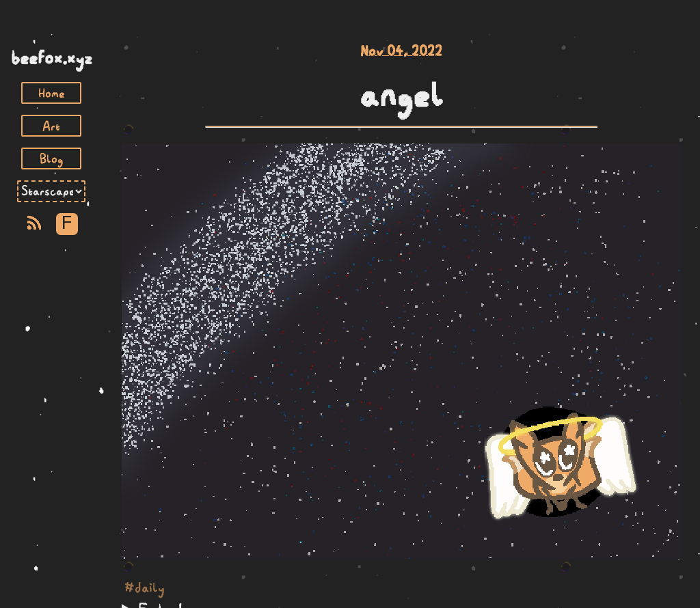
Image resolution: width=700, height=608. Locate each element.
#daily (145, 588)
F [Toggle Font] (67, 224)
